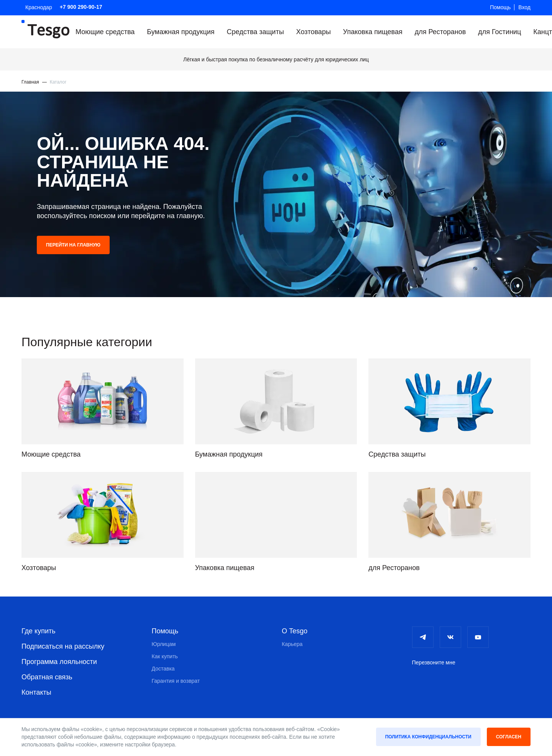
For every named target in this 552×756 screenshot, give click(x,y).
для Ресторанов (440, 32)
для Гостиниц (499, 32)
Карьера (292, 644)
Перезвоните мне (434, 662)
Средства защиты (255, 32)
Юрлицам (164, 644)
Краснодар (39, 7)
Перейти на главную (73, 245)
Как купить (165, 656)
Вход (524, 7)
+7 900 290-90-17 (81, 7)
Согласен (509, 737)
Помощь (500, 7)
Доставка (163, 669)
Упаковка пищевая (373, 32)
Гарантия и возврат (176, 681)
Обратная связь (47, 677)
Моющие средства (105, 32)
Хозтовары (314, 32)
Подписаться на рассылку (63, 646)
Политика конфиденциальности (428, 737)
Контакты (36, 692)
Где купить (39, 631)
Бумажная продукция (181, 32)
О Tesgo (295, 631)
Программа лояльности (59, 662)
